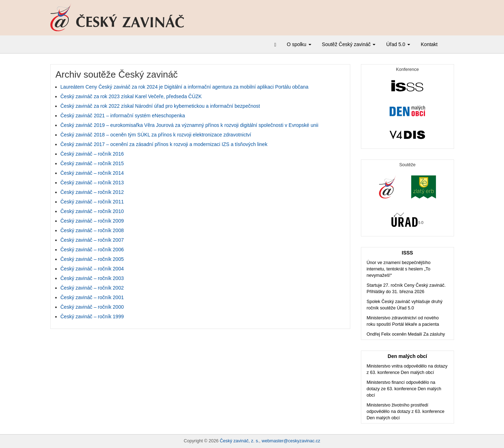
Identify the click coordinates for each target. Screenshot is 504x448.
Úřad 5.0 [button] (398, 44)
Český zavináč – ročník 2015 (92, 163)
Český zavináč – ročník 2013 (92, 183)
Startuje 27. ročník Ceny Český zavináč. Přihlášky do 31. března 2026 (406, 289)
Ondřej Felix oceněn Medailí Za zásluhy (406, 334)
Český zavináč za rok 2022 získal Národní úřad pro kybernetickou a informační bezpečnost (160, 106)
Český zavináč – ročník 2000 (92, 307)
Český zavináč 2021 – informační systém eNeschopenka (123, 116)
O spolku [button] (299, 44)
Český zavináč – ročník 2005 (92, 259)
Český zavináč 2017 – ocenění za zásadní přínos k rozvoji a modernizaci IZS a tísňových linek (164, 144)
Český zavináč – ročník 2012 (92, 192)
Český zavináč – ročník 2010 (92, 211)
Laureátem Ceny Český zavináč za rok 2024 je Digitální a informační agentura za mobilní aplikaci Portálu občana (185, 87)
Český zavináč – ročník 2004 (92, 269)
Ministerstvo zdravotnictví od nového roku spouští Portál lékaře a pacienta (403, 321)
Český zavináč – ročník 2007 (92, 240)
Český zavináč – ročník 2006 (92, 250)
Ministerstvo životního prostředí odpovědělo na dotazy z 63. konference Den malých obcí (406, 411)
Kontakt (429, 44)
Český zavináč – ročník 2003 (92, 278)
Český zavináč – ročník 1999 (92, 317)
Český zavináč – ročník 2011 (92, 202)
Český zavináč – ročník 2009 (92, 221)
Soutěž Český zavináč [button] (349, 44)
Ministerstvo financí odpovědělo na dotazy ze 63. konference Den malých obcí (404, 389)
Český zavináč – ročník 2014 (92, 173)
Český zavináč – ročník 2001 (92, 297)
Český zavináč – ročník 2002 (92, 288)
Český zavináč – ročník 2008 (92, 230)
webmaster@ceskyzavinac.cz (291, 441)
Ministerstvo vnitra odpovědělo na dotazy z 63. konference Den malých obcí (407, 369)
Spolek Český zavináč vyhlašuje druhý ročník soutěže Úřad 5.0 (404, 305)
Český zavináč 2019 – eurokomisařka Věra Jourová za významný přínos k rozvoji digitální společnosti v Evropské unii (189, 125)
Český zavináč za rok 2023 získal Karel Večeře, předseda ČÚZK (131, 96)
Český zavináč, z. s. (240, 441)
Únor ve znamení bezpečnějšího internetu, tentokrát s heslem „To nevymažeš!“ (399, 269)
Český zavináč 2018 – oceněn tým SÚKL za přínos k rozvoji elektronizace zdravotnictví (156, 135)
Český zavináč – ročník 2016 (92, 154)
